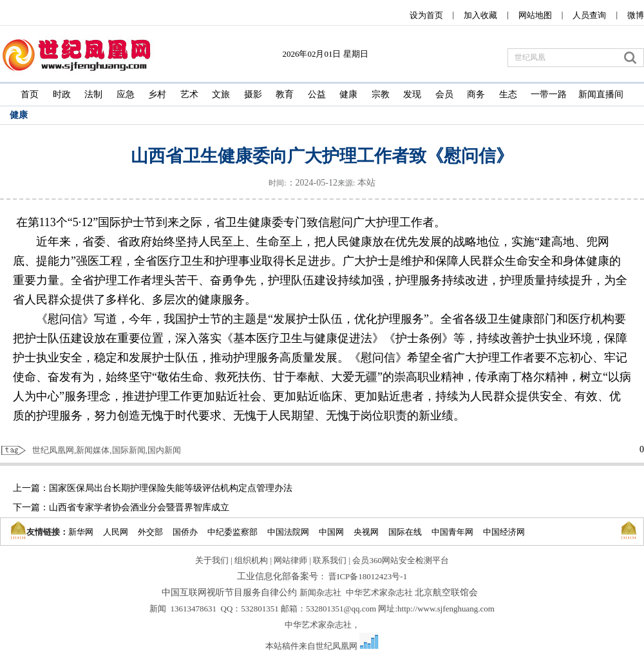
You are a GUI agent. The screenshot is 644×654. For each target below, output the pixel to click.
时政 (62, 94)
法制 (93, 94)
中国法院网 (288, 532)
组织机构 (251, 560)
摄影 (253, 94)
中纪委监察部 (232, 532)
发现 (412, 94)
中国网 (331, 532)
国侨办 (185, 532)
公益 (317, 94)
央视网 (366, 532)
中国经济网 (504, 532)
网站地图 (535, 15)
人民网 (116, 532)
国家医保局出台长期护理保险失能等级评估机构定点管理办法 (171, 488)
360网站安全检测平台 (409, 560)
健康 (348, 94)
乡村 (157, 94)
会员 (444, 94)
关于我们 (212, 560)
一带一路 (549, 94)
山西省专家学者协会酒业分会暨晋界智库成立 (139, 507)
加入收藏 (480, 15)
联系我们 (330, 560)
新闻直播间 (601, 94)
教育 (285, 94)
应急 (126, 94)
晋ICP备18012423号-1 (368, 576)
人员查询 (589, 15)
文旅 (221, 94)
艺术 (189, 94)
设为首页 (426, 15)
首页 (30, 94)
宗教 (381, 94)
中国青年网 (452, 532)
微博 (636, 15)
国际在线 (405, 532)
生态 (508, 94)
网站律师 (290, 560)
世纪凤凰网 (336, 646)
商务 (476, 94)
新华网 (81, 532)
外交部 (150, 532)
